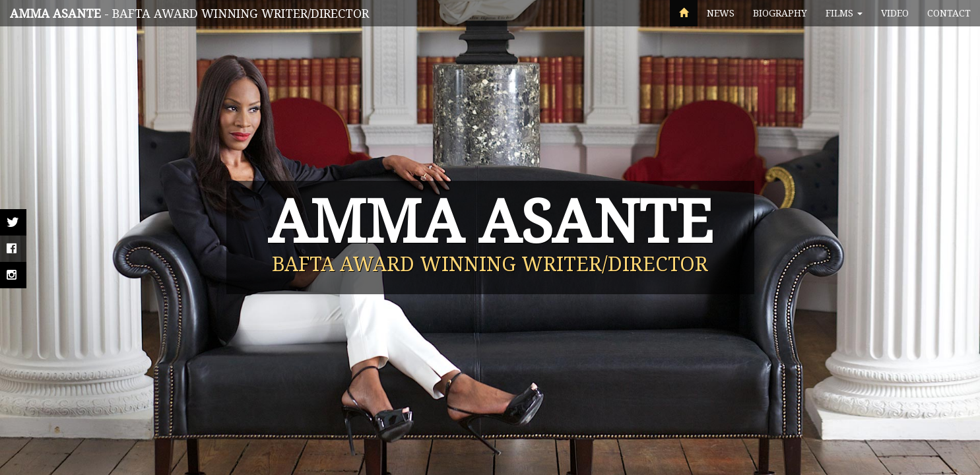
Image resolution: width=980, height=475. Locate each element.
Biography (780, 13)
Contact (949, 13)
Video (895, 13)
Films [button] (844, 13)
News (721, 13)
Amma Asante (55, 13)
